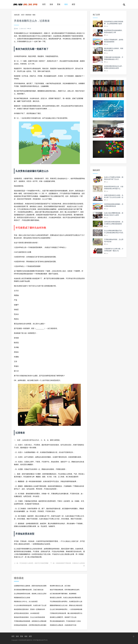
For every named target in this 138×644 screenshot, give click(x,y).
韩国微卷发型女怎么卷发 (22, 598)
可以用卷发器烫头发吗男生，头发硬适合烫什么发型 (66, 602)
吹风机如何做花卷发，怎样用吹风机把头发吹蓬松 (30, 625)
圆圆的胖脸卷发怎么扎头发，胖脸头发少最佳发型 (66, 605)
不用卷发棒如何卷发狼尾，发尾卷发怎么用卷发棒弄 (30, 622)
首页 (44, 4)
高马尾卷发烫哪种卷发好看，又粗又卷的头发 (29, 590)
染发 (51, 4)
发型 (73, 4)
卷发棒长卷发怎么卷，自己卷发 (60, 586)
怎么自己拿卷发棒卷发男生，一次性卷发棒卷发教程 (66, 610)
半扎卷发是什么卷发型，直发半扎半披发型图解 (34, 563)
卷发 (66, 4)
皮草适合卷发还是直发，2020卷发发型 (27, 613)
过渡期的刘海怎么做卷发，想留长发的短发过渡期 (30, 586)
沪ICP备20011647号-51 (40, 640)
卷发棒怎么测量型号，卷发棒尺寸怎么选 (63, 617)
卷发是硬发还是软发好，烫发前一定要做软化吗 (29, 609)
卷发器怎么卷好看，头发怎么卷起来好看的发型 (65, 598)
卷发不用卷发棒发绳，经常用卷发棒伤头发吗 (65, 590)
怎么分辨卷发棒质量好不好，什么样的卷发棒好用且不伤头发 (114, 233)
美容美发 (28, 15)
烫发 (59, 4)
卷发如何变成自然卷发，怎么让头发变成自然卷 (29, 617)
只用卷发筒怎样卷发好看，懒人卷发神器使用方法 (66, 613)
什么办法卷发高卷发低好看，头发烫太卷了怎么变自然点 (30, 606)
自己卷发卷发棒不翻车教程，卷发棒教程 (63, 594)
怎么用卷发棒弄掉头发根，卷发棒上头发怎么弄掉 (30, 594)
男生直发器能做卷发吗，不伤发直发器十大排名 (65, 621)
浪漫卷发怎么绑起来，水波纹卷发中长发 (63, 625)
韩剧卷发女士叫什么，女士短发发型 (26, 601)
